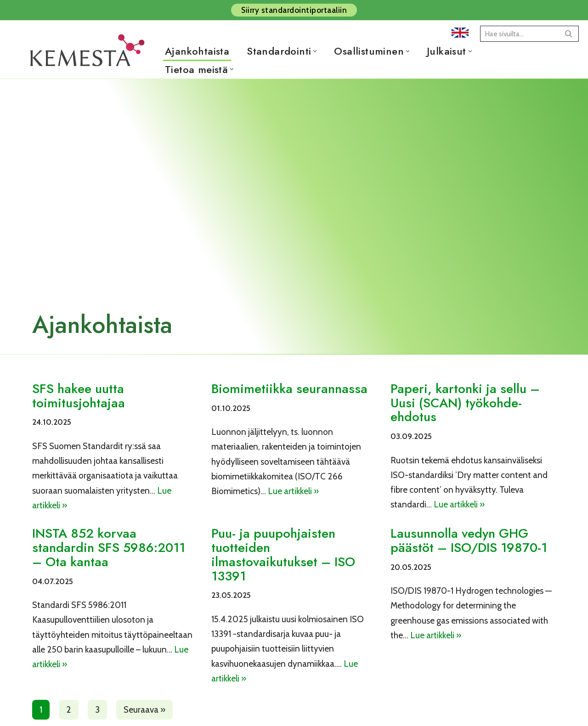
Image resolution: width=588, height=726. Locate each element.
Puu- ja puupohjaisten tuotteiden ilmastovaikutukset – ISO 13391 (283, 554)
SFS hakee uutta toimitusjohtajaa (79, 396)
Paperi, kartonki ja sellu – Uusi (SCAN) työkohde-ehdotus (465, 403)
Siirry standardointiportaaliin (294, 10)
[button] (315, 51)
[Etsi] (519, 34)
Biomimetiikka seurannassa (289, 389)
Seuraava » (144, 710)
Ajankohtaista (197, 51)
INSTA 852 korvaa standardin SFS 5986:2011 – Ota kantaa (109, 548)
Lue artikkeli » (293, 491)
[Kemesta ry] (90, 60)
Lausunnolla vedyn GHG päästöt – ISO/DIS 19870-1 (469, 540)
